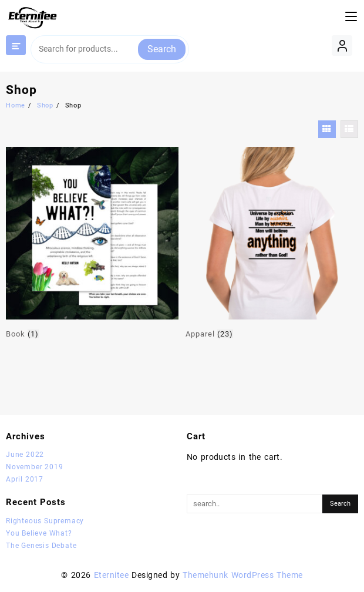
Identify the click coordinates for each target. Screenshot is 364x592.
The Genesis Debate (41, 546)
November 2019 (34, 467)
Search (162, 49)
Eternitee (111, 575)
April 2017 (25, 479)
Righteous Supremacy (45, 521)
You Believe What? (39, 533)
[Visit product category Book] (92, 244)
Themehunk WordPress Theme (242, 575)
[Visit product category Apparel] (272, 244)
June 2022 (25, 455)
